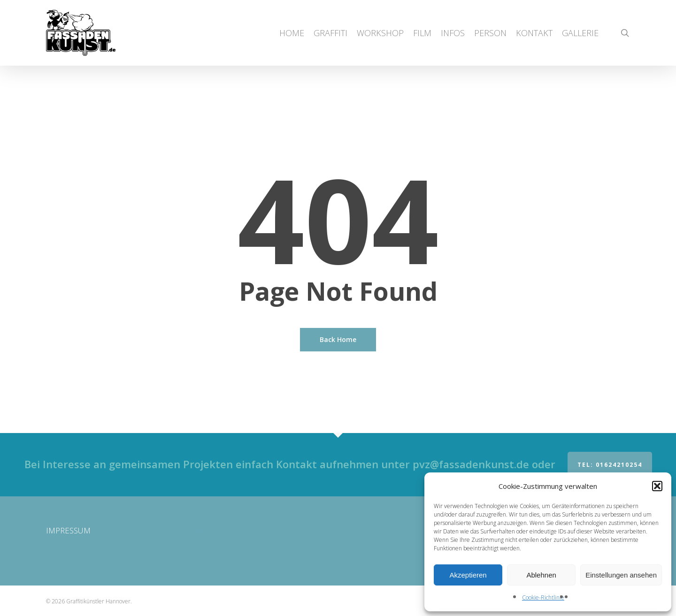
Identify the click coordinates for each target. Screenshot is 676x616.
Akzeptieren (468, 575)
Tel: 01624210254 (610, 465)
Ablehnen (541, 575)
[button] (657, 486)
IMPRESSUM (68, 530)
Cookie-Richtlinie (543, 597)
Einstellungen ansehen (621, 575)
